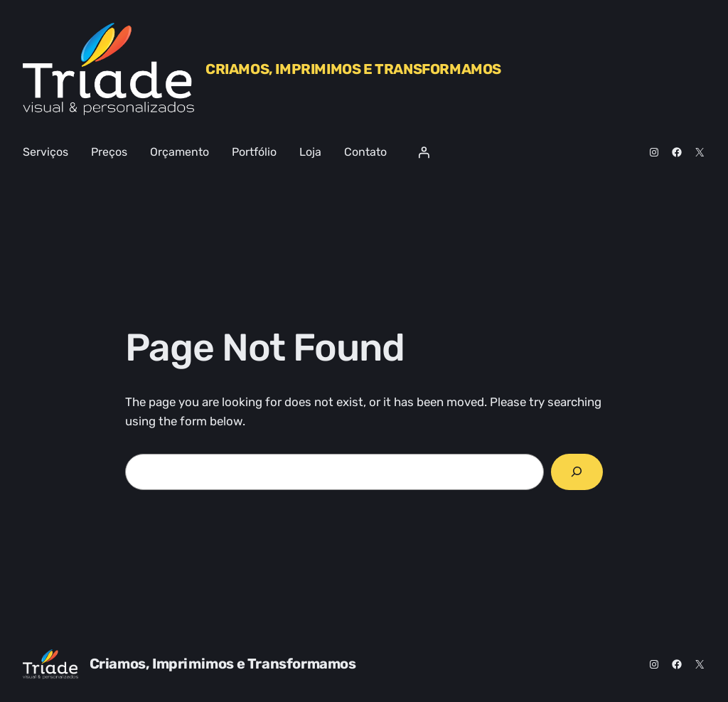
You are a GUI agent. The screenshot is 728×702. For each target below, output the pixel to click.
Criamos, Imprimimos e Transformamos (353, 69)
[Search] (577, 472)
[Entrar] (424, 152)
